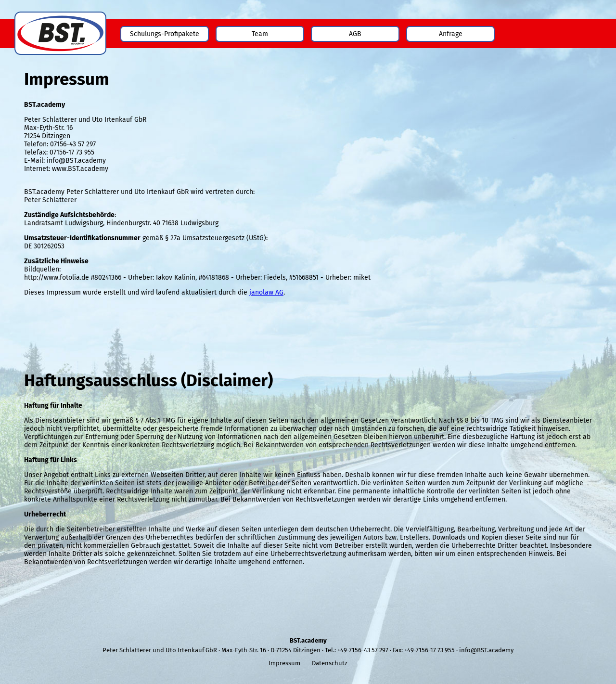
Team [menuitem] (260, 34)
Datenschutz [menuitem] (330, 663)
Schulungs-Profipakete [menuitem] (165, 34)
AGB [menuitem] (355, 34)
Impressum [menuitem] (284, 663)
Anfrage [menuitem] (451, 34)
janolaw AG (266, 292)
